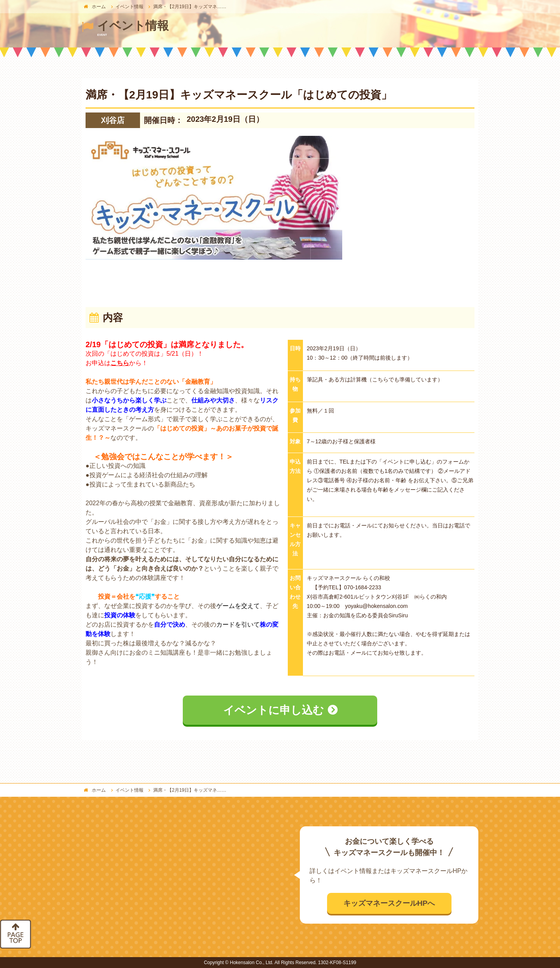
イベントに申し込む (274, 710)
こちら (120, 363)
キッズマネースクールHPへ (389, 903)
